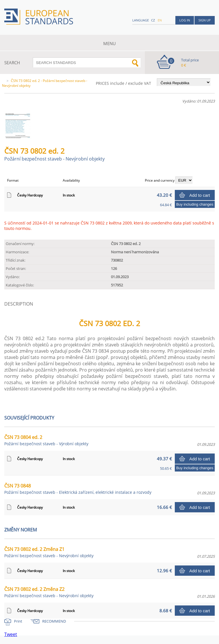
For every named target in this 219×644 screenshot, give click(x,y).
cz (153, 20)
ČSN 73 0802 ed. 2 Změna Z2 (49, 592)
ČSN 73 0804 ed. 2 (46, 440)
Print (18, 621)
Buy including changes (195, 204)
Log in (185, 20)
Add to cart (200, 195)
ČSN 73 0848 (78, 489)
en (160, 20)
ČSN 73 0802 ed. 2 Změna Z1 (49, 552)
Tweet (11, 634)
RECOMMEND (54, 621)
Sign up (205, 20)
